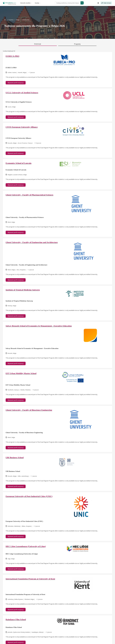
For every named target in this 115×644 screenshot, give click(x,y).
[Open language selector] (98, 3)
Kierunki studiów (26, 3)
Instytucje (38, 44)
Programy (77, 44)
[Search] (82, 3)
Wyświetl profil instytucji (16, 83)
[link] (26, 20)
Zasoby (38, 3)
